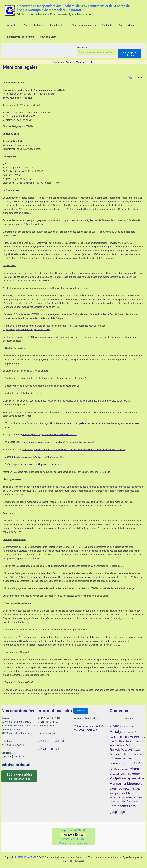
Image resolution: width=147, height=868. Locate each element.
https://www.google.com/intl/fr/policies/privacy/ (28, 334)
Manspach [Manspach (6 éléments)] (114, 771)
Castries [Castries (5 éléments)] (138, 729)
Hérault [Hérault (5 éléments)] (140, 751)
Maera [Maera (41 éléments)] (135, 766)
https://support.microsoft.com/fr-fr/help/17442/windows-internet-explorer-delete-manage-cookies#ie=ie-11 (77, 454)
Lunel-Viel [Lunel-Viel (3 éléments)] (125, 766)
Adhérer (82, 708)
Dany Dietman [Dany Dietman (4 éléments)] (136, 738)
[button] (15, 26)
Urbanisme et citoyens (88, 724)
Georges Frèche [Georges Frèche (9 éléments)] (118, 751)
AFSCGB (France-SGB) (88, 727)
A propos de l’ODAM (73, 828)
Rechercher (82, 52)
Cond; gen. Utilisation (51, 746)
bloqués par (19, 773)
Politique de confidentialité (54, 738)
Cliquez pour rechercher (130, 58)
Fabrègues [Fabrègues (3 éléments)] (121, 742)
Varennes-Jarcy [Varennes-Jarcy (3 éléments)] (115, 798)
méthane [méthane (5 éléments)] (113, 786)
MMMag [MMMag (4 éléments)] (124, 771)
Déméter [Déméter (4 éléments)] (113, 742)
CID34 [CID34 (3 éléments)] (112, 739)
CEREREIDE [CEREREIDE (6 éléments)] (134, 734)
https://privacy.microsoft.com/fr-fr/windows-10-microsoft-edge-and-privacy (60, 447)
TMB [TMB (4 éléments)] (140, 794)
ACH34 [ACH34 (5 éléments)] (116, 723)
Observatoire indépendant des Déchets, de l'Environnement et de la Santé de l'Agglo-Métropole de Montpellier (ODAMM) (73, 8)
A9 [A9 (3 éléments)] (110, 723)
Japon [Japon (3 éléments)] (125, 755)
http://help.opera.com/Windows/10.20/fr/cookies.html (40, 462)
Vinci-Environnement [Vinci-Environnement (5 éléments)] (131, 798)
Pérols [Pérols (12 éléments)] (130, 790)
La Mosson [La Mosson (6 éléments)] (115, 760)
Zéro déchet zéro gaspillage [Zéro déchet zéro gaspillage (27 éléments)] (123, 806)
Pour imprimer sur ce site (73, 843)
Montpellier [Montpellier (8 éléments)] (134, 771)
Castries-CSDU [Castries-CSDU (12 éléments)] (118, 734)
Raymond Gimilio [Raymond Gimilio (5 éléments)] (117, 794)
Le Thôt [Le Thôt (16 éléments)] (115, 766)
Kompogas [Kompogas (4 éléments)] (133, 755)
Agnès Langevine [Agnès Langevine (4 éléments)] (127, 723)
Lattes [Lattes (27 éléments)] (126, 759)
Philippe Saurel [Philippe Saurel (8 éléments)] (117, 790)
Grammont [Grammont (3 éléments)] (132, 751)
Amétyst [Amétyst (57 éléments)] (117, 728)
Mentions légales (49, 730)
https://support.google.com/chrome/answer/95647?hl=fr (51, 439)
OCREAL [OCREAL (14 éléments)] (124, 785)
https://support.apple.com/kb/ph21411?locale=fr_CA (39, 469)
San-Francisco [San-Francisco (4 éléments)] (131, 794)
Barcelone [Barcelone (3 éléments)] (130, 729)
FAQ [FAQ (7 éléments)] (128, 742)
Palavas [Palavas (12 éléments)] (135, 786)
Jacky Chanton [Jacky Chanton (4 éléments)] (115, 755)
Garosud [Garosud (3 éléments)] (137, 747)
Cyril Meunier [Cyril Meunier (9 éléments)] (122, 738)
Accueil (69, 67)
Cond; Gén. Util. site (73, 838)
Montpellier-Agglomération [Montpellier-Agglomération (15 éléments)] (127, 775)
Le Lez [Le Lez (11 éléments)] (136, 760)
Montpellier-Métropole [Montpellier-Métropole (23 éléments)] (126, 780)
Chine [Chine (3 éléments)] (143, 734)
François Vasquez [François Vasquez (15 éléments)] (121, 746)
